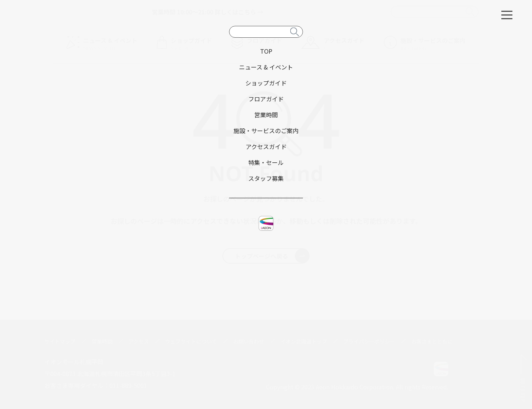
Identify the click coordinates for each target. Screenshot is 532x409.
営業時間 (102, 341)
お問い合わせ (249, 341)
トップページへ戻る (272, 256)
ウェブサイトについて (191, 341)
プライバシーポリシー (369, 341)
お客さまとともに (432, 341)
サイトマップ (60, 341)
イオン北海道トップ (304, 341)
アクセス (139, 341)
